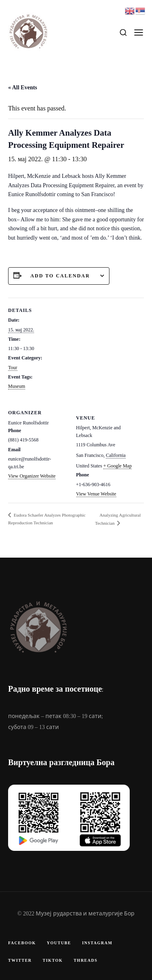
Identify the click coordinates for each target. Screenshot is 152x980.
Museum (17, 386)
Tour (13, 368)
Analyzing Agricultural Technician (118, 519)
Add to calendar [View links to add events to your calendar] (60, 276)
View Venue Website (96, 494)
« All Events (23, 88)
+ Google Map (118, 466)
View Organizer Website (32, 476)
